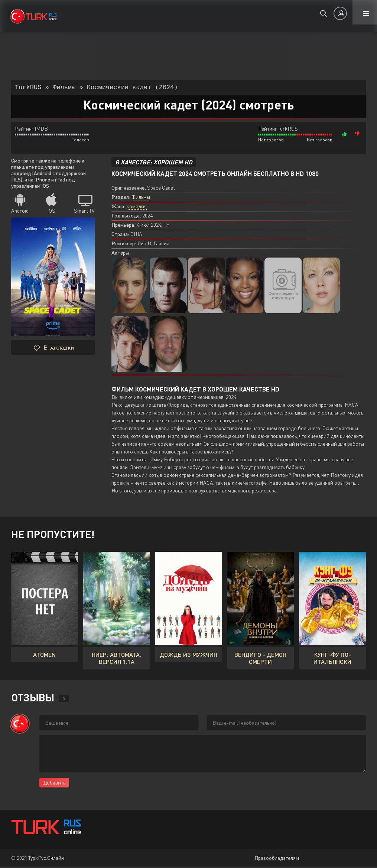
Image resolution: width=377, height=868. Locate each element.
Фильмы (141, 198)
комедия (137, 208)
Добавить (54, 784)
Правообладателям (277, 859)
